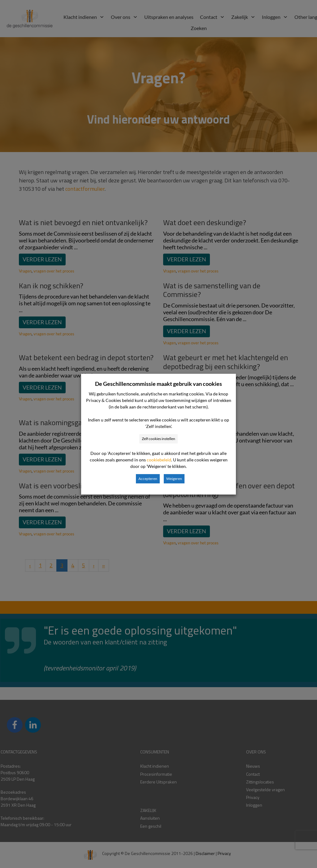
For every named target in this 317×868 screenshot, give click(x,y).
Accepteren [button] (148, 479)
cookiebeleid (159, 460)
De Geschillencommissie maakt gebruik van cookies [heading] (158, 384)
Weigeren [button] (174, 479)
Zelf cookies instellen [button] (158, 439)
